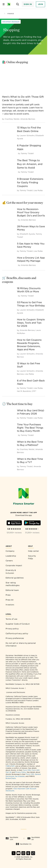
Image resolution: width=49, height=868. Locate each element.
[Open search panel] (18, 4)
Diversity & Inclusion (11, 572)
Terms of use (11, 619)
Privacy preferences (15, 638)
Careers (9, 561)
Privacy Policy (21, 772)
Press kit (10, 600)
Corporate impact (14, 565)
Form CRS (27, 770)
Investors (10, 605)
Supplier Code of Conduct (18, 624)
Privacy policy (12, 629)
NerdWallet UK (34, 838)
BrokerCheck (11, 778)
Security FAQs (32, 557)
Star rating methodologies (13, 584)
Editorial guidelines (15, 578)
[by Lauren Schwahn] (27, 136)
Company (10, 551)
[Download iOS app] (14, 523)
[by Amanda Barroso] (28, 119)
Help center (33, 551)
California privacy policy (17, 633)
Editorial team (12, 590)
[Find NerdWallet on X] (14, 854)
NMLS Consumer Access (15, 688)
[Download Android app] (32, 523)
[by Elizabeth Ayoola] (27, 234)
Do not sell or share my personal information (21, 644)
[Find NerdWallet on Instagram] (23, 854)
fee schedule (20, 776)
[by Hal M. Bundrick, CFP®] (27, 391)
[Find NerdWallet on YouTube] (18, 854)
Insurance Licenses (13, 715)
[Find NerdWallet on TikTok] (33, 854)
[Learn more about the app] (24, 512)
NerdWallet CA (24, 844)
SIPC (13, 766)
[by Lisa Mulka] (38, 190)
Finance (9, 14)
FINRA (8, 766)
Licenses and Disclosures (16, 692)
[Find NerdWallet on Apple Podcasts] (28, 854)
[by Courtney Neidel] (12, 119)
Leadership (11, 556)
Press (8, 595)
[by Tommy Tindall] (27, 153)
